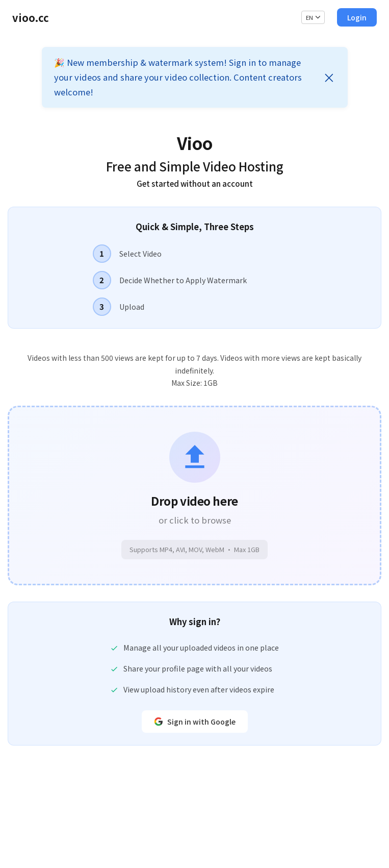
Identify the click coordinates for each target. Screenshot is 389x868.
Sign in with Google (195, 722)
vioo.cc (31, 18)
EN (313, 17)
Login (357, 17)
